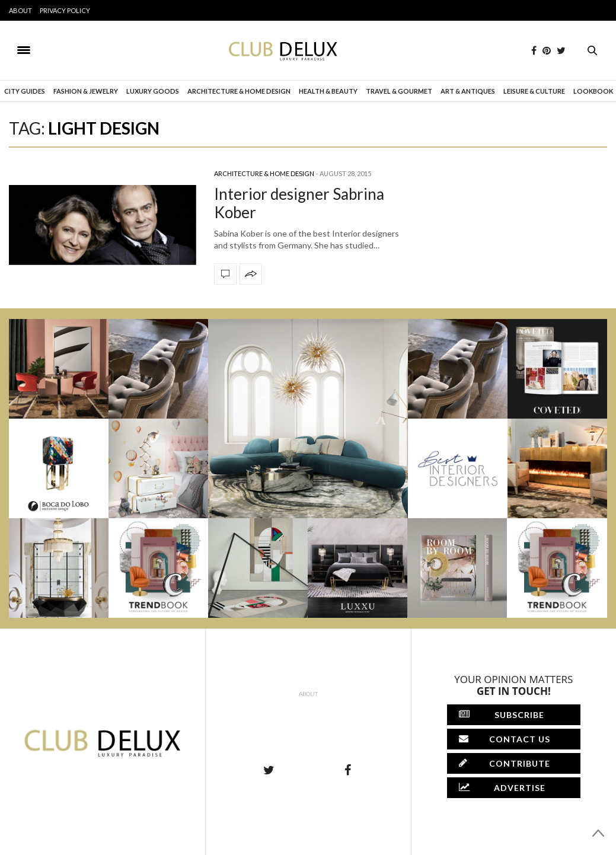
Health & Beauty (328, 91)
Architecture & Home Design (239, 91)
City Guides (25, 91)
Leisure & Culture (534, 91)
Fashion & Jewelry (86, 91)
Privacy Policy (65, 10)
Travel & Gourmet (399, 91)
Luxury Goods (153, 91)
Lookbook (593, 91)
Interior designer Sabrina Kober (299, 203)
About (20, 10)
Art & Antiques (468, 91)
